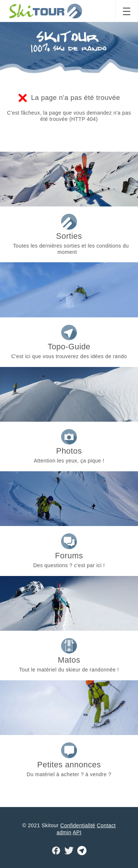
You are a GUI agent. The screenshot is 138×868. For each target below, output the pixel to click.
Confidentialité (78, 825)
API (77, 832)
